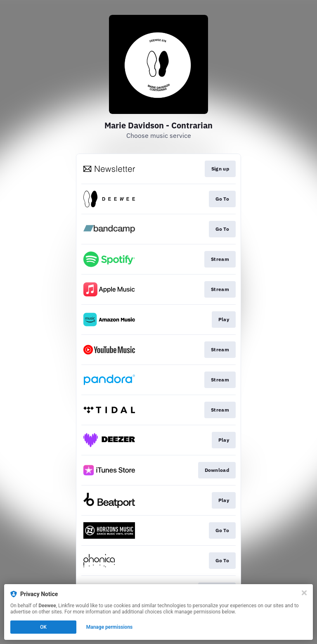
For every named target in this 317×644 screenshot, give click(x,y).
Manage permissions (110, 627)
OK (43, 627)
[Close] (304, 593)
